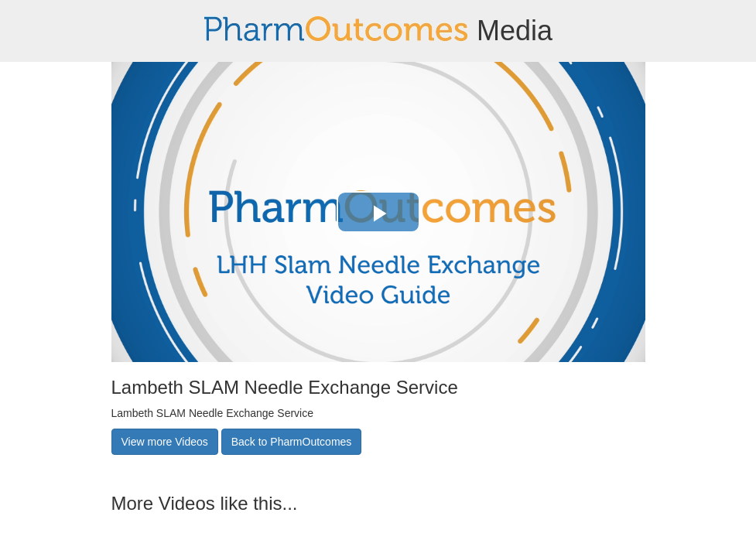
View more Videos (165, 442)
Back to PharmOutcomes (292, 442)
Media (378, 31)
